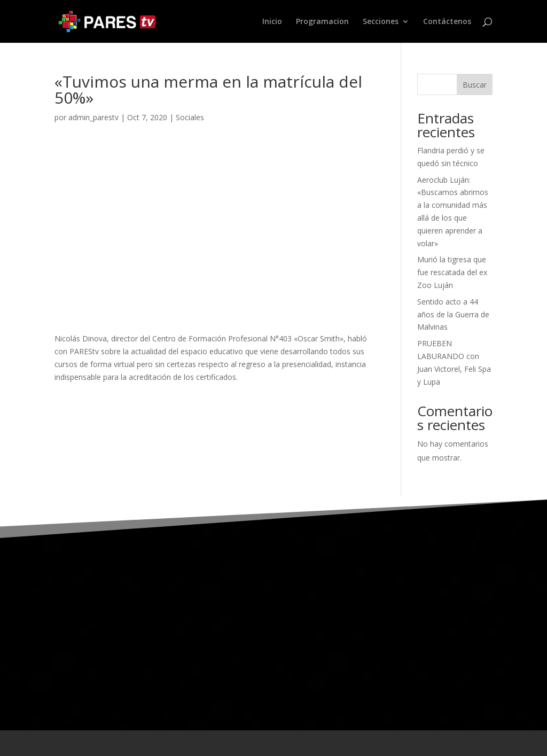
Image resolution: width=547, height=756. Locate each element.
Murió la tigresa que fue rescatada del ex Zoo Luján (452, 272)
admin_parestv (93, 117)
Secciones (381, 22)
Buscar (475, 85)
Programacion (322, 22)
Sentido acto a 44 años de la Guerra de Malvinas (453, 314)
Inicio (272, 22)
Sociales (190, 117)
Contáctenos (447, 22)
